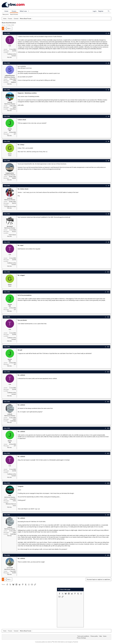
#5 (109, 141)
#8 (109, 214)
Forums (14, 11)
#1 (109, 33)
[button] (29, 11)
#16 (108, 428)
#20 (108, 555)
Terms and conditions (83, 636)
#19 (108, 515)
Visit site (9, 57)
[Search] (109, 11)
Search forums (14, 14)
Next (9, 28)
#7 (109, 186)
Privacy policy (94, 636)
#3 (109, 90)
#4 (109, 116)
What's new (23, 11)
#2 (109, 63)
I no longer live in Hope (10, 206)
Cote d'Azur (13, 109)
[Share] (106, 33)
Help (101, 636)
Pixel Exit (76, 642)
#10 (108, 272)
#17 (108, 453)
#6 (109, 161)
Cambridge (13, 421)
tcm (4, 25)
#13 (108, 347)
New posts (6, 14)
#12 (108, 317)
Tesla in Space (12, 235)
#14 (108, 372)
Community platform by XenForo (51, 642)
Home (6, 11)
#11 (108, 292)
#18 (108, 483)
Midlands (14, 82)
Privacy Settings (81, 638)
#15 (108, 402)
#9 (109, 242)
